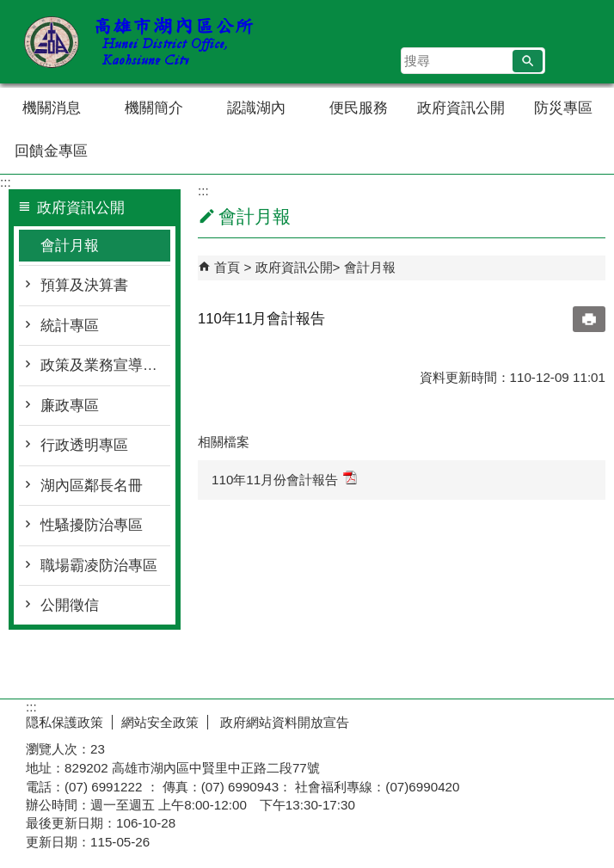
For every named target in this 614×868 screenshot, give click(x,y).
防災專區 (563, 108)
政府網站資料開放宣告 (283, 722)
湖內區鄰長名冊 (92, 486)
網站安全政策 (160, 722)
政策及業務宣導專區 (105, 365)
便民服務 (359, 108)
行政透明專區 (84, 445)
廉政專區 (70, 406)
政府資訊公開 (461, 108)
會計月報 (70, 246)
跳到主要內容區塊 (9, 9)
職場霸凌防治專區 (99, 566)
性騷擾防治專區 (92, 525)
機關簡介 (154, 108)
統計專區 (70, 326)
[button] (528, 61)
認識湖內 (256, 108)
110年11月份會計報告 (284, 479)
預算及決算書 (84, 285)
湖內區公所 (145, 42)
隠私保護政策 (64, 722)
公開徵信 (70, 605)
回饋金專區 (51, 151)
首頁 (227, 267)
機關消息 (52, 108)
